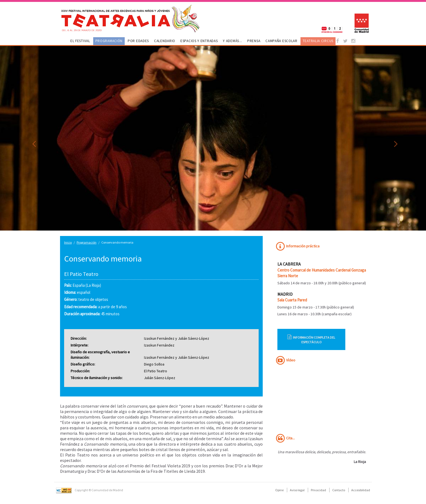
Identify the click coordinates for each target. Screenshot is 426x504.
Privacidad (318, 490)
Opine (279, 490)
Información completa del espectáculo (311, 339)
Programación (87, 242)
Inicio (68, 242)
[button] (32, 138)
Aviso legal (297, 490)
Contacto (339, 490)
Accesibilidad (361, 490)
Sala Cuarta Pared (292, 300)
